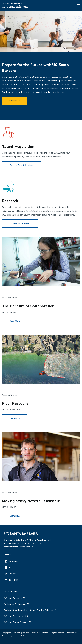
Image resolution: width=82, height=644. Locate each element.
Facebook (13, 561)
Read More (15, 321)
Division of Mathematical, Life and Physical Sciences (29, 610)
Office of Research (13, 598)
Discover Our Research (20, 223)
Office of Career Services (16, 622)
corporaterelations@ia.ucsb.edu (19, 547)
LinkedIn (13, 574)
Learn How (15, 418)
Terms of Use (72, 633)
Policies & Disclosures (23, 636)
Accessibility (7, 636)
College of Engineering (15, 604)
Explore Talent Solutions (21, 165)
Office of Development (15, 616)
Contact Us (15, 101)
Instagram (13, 580)
